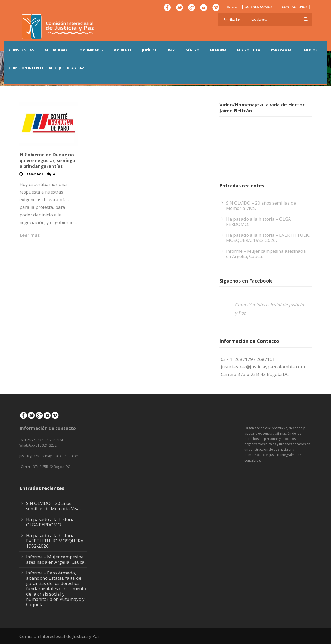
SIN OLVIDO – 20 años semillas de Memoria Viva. (261, 205)
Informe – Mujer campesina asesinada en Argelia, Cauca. (266, 254)
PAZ (172, 50)
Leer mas (30, 235)
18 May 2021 (34, 174)
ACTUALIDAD (56, 50)
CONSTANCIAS (22, 50)
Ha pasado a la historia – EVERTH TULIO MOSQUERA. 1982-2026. (268, 238)
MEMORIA (218, 50)
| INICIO (231, 7)
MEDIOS (311, 50)
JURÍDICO (150, 50)
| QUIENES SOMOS (257, 7)
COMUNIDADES (90, 50)
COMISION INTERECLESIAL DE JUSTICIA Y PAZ (47, 68)
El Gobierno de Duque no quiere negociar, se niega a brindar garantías (47, 160)
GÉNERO (192, 50)
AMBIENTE (123, 50)
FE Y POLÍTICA (249, 50)
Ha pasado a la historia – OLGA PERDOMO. (259, 222)
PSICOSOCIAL (282, 50)
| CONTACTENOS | (295, 7)
